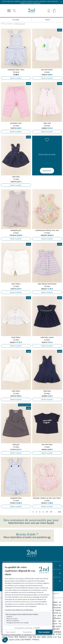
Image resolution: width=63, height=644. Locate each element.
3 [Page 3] (36, 512)
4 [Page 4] (40, 512)
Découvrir (47, 171)
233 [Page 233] (59, 512)
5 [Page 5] (43, 512)
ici (49, 537)
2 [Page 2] (33, 512)
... (55, 512)
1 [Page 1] (30, 512)
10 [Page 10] (47, 512)
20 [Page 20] (51, 512)
